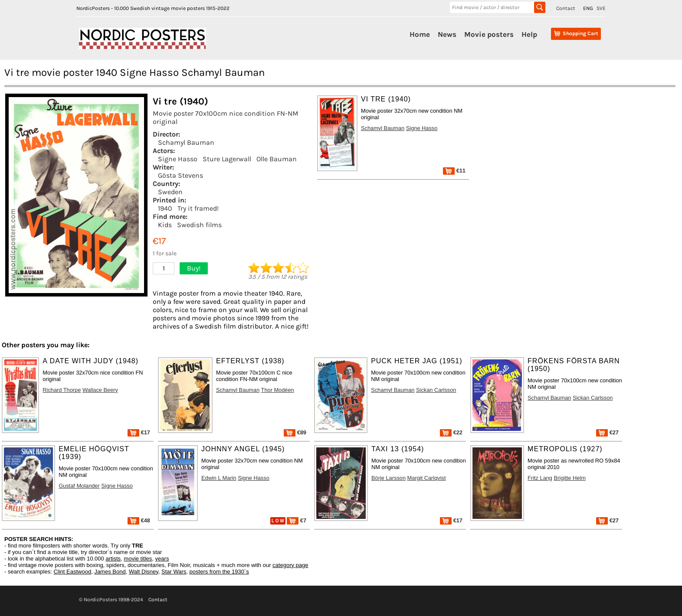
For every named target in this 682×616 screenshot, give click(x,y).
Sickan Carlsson (436, 390)
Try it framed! (198, 208)
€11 (454, 171)
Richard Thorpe (62, 390)
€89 (295, 432)
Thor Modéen (278, 390)
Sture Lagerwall (227, 159)
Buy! (194, 268)
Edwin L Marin (219, 478)
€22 (451, 432)
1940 (165, 208)
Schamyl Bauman (186, 142)
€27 (607, 432)
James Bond (110, 572)
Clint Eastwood (72, 572)
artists (113, 559)
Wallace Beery (100, 390)
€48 (139, 520)
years (162, 559)
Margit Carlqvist (427, 478)
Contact (566, 8)
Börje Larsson (389, 478)
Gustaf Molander (79, 486)
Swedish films (199, 225)
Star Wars (174, 572)
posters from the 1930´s (219, 572)
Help (529, 34)
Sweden (170, 192)
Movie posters (489, 34)
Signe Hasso (178, 159)
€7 (297, 520)
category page (290, 565)
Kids (165, 225)
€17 (139, 432)
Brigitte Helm (570, 478)
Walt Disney (144, 572)
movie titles (138, 559)
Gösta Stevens (180, 175)
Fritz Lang (540, 478)
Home (420, 34)
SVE (601, 8)
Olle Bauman (277, 159)
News (447, 34)
